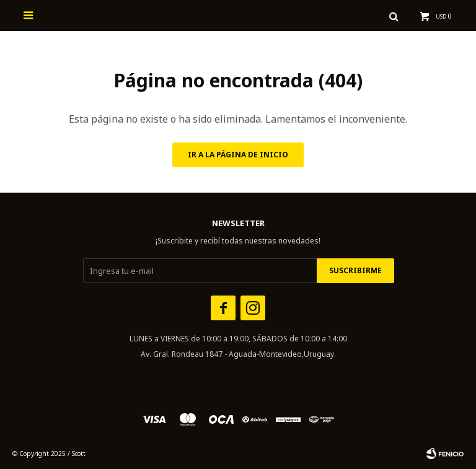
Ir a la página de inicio (238, 155)
